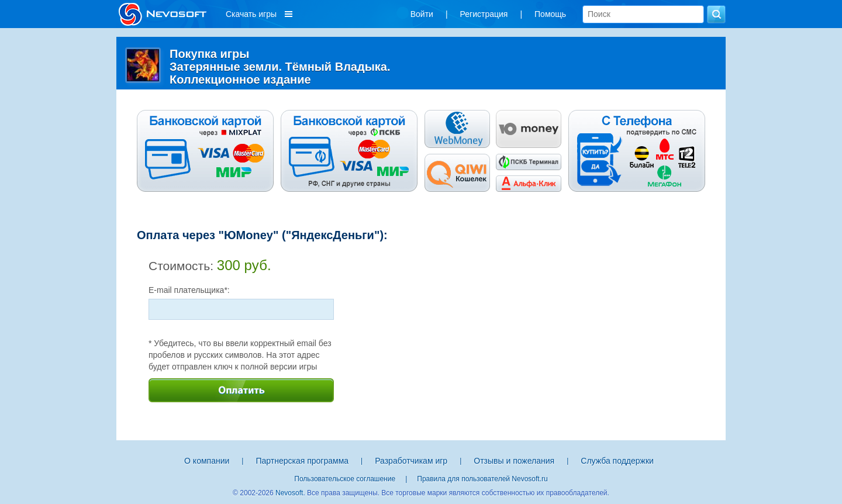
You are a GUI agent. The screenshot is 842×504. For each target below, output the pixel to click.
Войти (422, 14)
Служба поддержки (617, 461)
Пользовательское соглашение (345, 479)
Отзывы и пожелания (514, 461)
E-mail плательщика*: (189, 290)
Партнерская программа (302, 461)
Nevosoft (289, 493)
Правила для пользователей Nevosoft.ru (482, 479)
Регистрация (484, 14)
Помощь (550, 14)
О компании (207, 461)
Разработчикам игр (411, 461)
